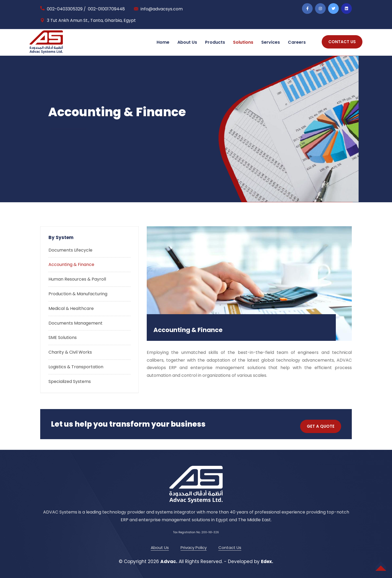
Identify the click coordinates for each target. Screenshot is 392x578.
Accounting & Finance (71, 264)
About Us (187, 42)
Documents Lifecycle (70, 250)
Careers (297, 42)
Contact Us (230, 547)
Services (271, 42)
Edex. (267, 561)
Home (163, 42)
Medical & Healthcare (71, 308)
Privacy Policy (194, 547)
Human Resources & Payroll (77, 279)
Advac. (169, 561)
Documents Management (75, 323)
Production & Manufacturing (78, 294)
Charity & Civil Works (70, 352)
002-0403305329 (65, 9)
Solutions (243, 42)
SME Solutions (63, 337)
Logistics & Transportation (76, 367)
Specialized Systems (70, 381)
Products (215, 42)
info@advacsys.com (162, 9)
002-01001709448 (106, 9)
